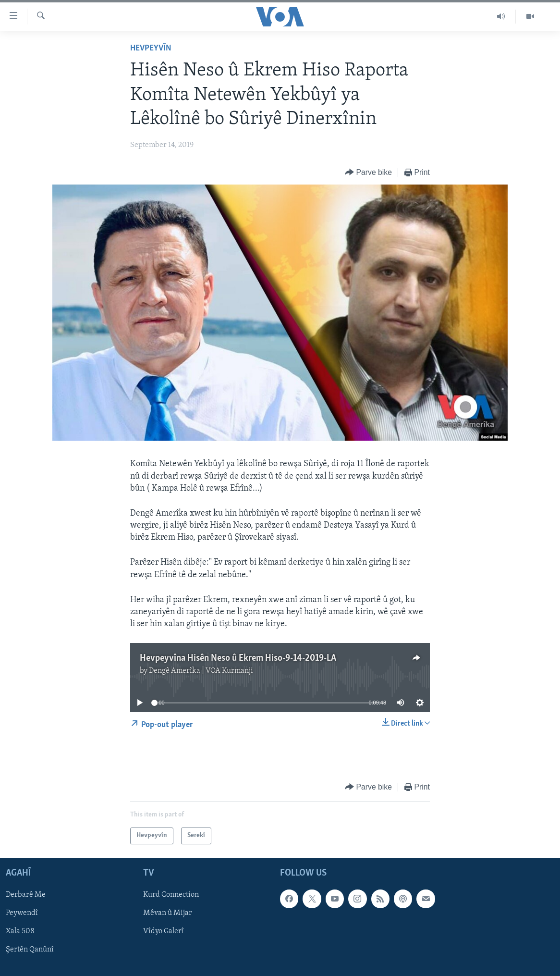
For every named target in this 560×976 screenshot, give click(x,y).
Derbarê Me (26, 895)
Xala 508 (20, 931)
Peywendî (22, 913)
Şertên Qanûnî (30, 950)
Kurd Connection (171, 895)
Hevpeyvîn (151, 48)
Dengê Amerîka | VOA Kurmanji (201, 671)
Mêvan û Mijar (168, 913)
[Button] (368, 173)
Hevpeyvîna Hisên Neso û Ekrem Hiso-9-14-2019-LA (238, 658)
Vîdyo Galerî (164, 931)
